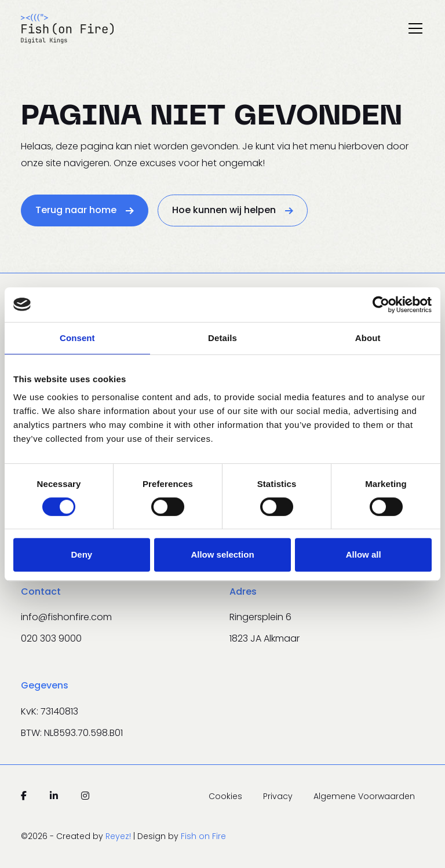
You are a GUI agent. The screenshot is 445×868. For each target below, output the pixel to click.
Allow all (364, 554)
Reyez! (119, 836)
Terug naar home (85, 210)
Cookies (227, 796)
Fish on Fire (203, 836)
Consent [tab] (77, 338)
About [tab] (368, 338)
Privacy (279, 796)
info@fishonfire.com (66, 617)
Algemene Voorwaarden (364, 796)
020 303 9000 (51, 638)
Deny (81, 554)
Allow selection (222, 554)
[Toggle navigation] (415, 28)
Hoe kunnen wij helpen (233, 210)
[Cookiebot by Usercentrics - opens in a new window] (381, 305)
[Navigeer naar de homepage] (67, 28)
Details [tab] (222, 338)
